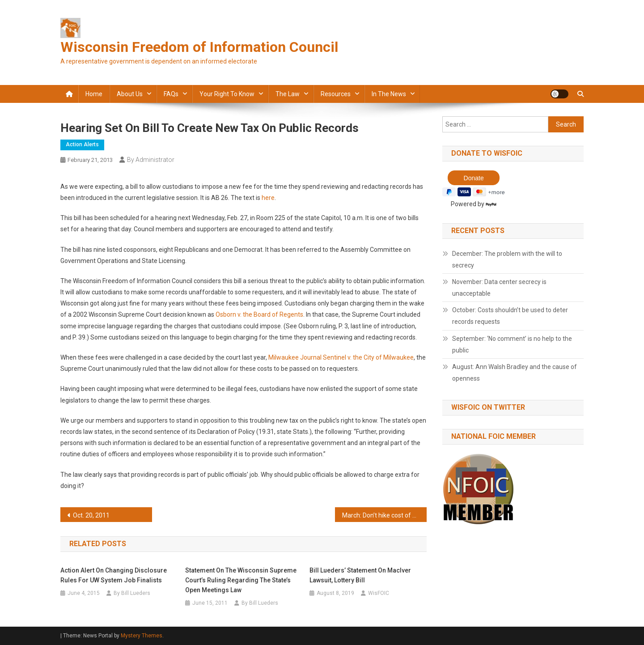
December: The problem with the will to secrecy (507, 259)
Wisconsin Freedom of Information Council (199, 47)
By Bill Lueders (132, 593)
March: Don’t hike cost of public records (384, 515)
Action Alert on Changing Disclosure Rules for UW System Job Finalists (114, 575)
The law (288, 94)
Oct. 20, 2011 (91, 515)
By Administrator (151, 160)
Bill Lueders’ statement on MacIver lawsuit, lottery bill (360, 575)
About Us (130, 94)
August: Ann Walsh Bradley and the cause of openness (515, 373)
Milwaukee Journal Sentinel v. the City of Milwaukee (341, 357)
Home (94, 94)
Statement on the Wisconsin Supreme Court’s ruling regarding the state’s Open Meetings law (241, 580)
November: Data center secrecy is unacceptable (499, 288)
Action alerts (82, 144)
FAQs (171, 94)
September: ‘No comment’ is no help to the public (512, 344)
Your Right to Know (227, 94)
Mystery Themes (142, 636)
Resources (336, 94)
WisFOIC (379, 593)
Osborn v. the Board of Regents (259, 314)
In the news (389, 94)
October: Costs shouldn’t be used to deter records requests (510, 316)
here (268, 198)
